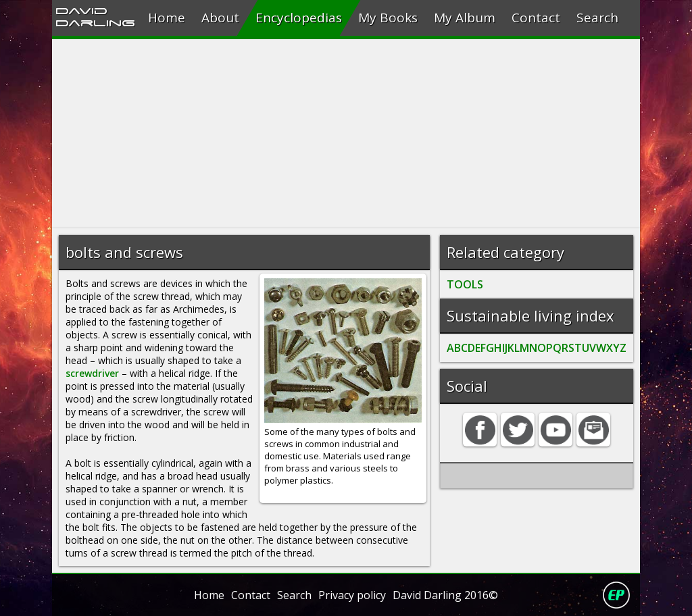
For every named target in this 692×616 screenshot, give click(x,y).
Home (167, 18)
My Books (388, 18)
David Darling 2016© (445, 595)
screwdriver (92, 373)
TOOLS (465, 284)
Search (597, 18)
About (220, 18)
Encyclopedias (299, 18)
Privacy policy (352, 595)
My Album (465, 18)
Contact (536, 18)
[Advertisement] (346, 134)
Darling (95, 22)
